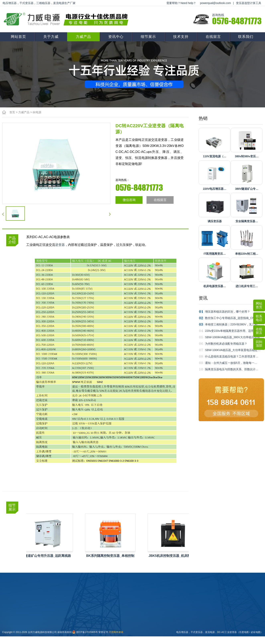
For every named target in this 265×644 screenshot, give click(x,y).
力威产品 (83, 37)
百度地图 (244, 632)
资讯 (203, 298)
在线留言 (213, 37)
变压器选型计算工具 (249, 3)
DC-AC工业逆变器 (227, 632)
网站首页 (18, 37)
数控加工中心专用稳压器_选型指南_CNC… (232, 318)
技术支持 (181, 37)
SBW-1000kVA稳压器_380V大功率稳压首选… (234, 337)
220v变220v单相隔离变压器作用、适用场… (232, 331)
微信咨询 (129, 200)
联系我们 (246, 37)
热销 (203, 118)
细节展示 (148, 37)
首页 (12, 112)
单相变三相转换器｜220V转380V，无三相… (233, 324)
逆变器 (60, 245)
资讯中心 (116, 37)
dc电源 (37, 112)
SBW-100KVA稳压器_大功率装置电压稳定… (233, 350)
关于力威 (51, 37)
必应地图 (256, 632)
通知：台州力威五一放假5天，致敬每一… (231, 363)
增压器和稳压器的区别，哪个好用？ (228, 312)
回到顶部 (259, 344)
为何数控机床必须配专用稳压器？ (226, 344)
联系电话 (259, 318)
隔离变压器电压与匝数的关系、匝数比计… (232, 369)
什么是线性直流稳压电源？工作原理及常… (232, 356)
